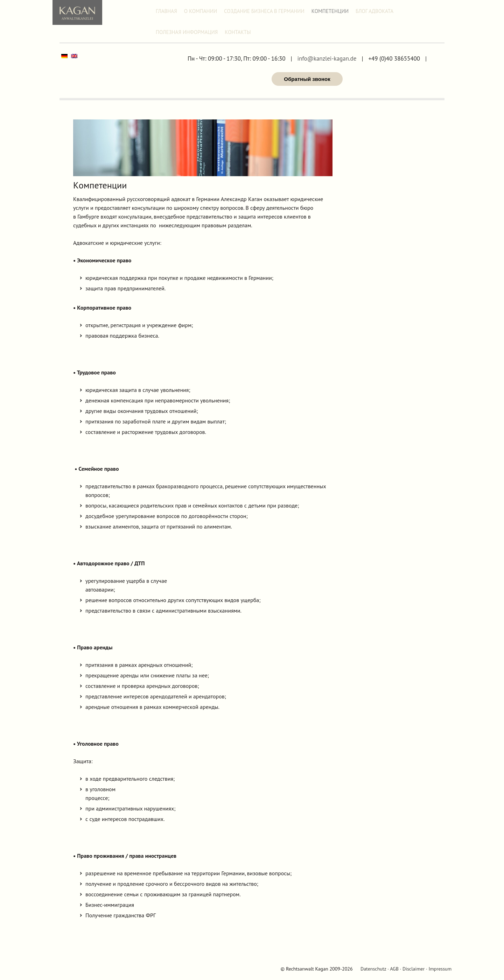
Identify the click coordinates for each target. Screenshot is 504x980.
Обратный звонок (307, 79)
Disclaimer (414, 969)
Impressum (440, 969)
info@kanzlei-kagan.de (327, 59)
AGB (394, 969)
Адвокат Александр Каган (77, 12)
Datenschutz (373, 969)
